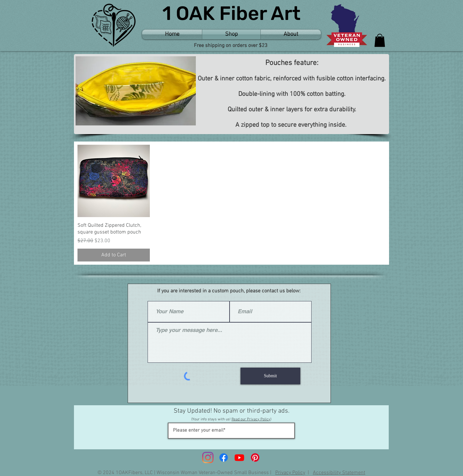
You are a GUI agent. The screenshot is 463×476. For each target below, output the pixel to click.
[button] (380, 40)
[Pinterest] (255, 458)
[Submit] (270, 376)
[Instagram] (208, 458)
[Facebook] (224, 458)
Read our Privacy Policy (251, 419)
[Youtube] (239, 458)
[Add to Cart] (114, 255)
